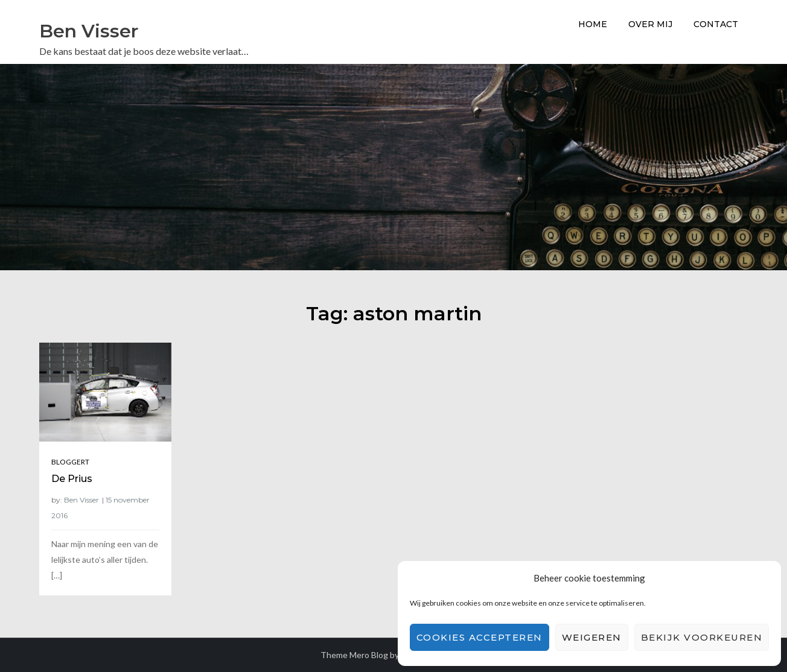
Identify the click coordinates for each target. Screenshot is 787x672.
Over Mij (650, 24)
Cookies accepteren (480, 637)
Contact (716, 24)
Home (593, 24)
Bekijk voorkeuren (702, 637)
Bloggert (70, 462)
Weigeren (592, 637)
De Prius (72, 479)
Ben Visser (89, 31)
